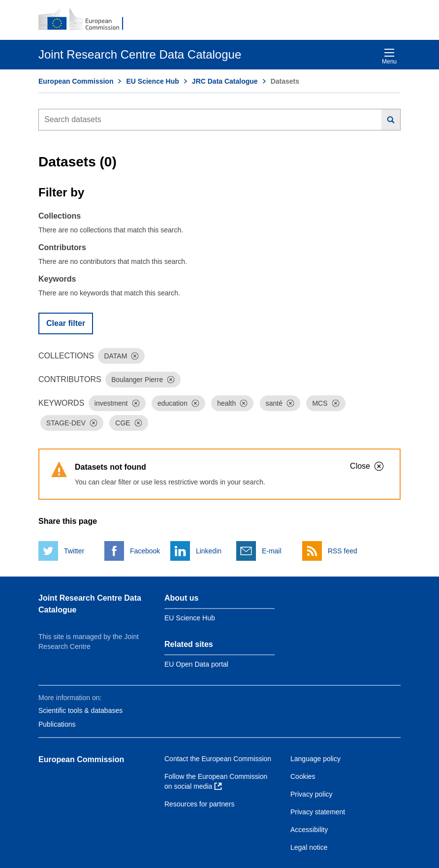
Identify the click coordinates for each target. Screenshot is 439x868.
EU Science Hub (152, 81)
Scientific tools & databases (80, 710)
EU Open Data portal (196, 664)
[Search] (391, 120)
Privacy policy (312, 794)
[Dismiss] (135, 356)
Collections (60, 216)
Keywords (57, 279)
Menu (389, 56)
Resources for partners (199, 804)
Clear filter (66, 323)
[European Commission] (86, 20)
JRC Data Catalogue (225, 81)
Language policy (315, 759)
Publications (57, 724)
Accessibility (309, 830)
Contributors (62, 247)
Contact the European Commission (218, 759)
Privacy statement (318, 812)
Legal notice (309, 847)
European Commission (76, 81)
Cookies (303, 776)
